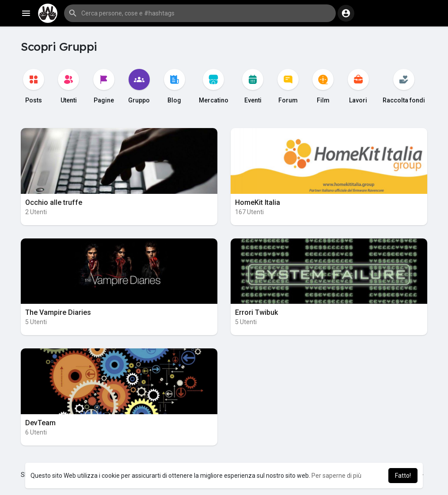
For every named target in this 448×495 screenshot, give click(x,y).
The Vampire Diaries (58, 312)
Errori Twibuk (256, 312)
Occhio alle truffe (54, 202)
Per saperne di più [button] (336, 476)
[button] (200, 13)
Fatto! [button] (403, 476)
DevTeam (40, 423)
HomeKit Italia (258, 202)
